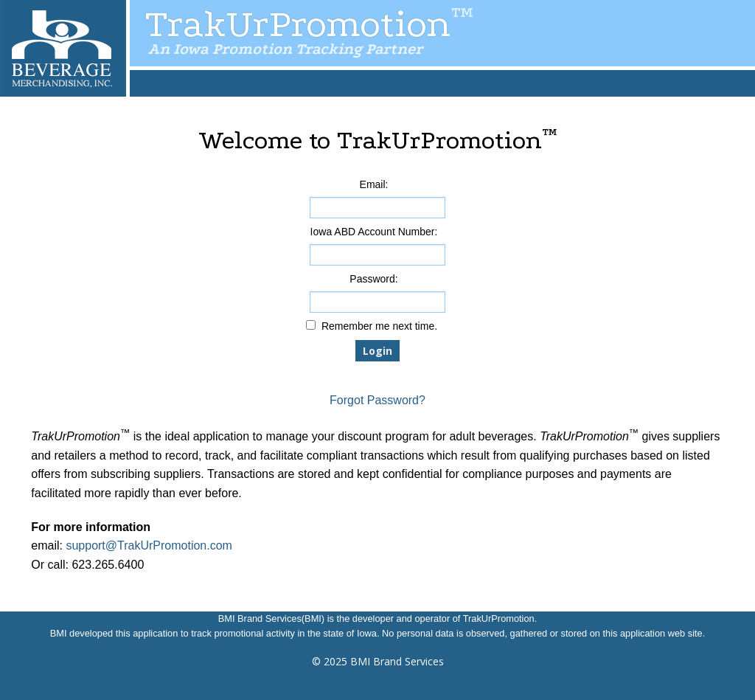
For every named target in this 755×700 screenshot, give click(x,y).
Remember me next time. (379, 326)
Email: (374, 184)
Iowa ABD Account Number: (374, 232)
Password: (373, 279)
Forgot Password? (377, 400)
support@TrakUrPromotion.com (149, 545)
